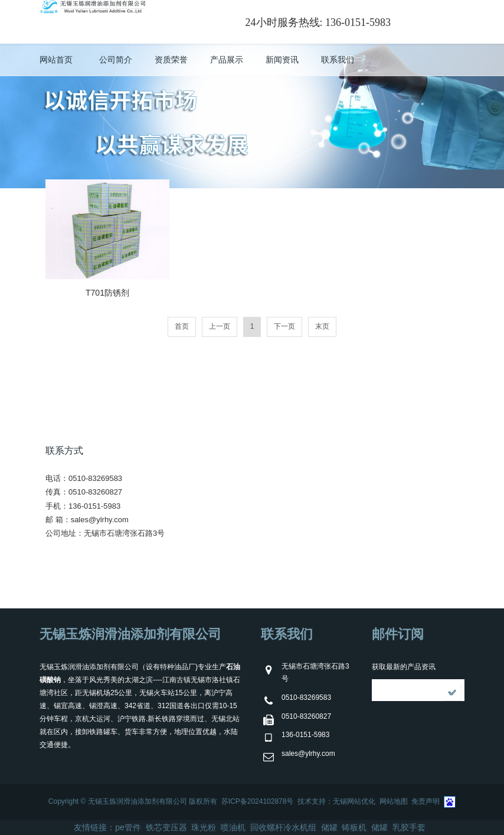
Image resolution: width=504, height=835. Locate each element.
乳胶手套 (409, 827)
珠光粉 (204, 827)
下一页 (284, 326)
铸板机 (354, 827)
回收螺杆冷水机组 (283, 827)
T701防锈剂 (107, 293)
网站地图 (394, 801)
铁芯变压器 (166, 827)
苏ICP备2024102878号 (258, 801)
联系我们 (338, 60)
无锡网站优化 (354, 801)
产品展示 (227, 60)
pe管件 (128, 827)
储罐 (329, 827)
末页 (322, 326)
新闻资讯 (282, 60)
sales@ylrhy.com (100, 520)
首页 (182, 326)
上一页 (220, 326)
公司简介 (116, 60)
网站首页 (56, 60)
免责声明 (426, 801)
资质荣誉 (171, 60)
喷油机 (233, 827)
